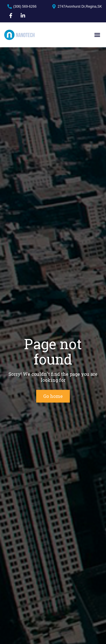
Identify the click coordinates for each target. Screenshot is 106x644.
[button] (97, 35)
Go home (53, 396)
